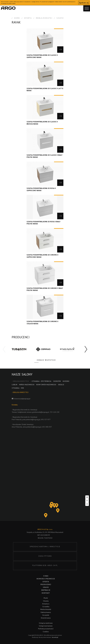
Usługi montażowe (46, 626)
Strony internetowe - (48, 637)
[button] (86, 349)
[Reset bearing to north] (87, 504)
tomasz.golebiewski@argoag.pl (38, 412)
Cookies (46, 632)
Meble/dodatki (46, 609)
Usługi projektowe (46, 623)
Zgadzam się (84, 3)
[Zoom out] (87, 501)
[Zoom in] (87, 497)
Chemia (46, 601)
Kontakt (46, 593)
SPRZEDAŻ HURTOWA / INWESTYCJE (45, 547)
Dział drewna (46, 618)
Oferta (46, 582)
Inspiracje (46, 590)
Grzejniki (46, 615)
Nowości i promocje (46, 579)
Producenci (46, 584)
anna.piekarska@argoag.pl (32, 427)
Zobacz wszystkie (46, 360)
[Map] (45, 508)
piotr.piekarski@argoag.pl (31, 419)
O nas (46, 576)
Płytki (46, 598)
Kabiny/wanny (46, 612)
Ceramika (46, 607)
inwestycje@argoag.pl (22, 399)
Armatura (46, 604)
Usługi (46, 587)
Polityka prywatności (46, 629)
